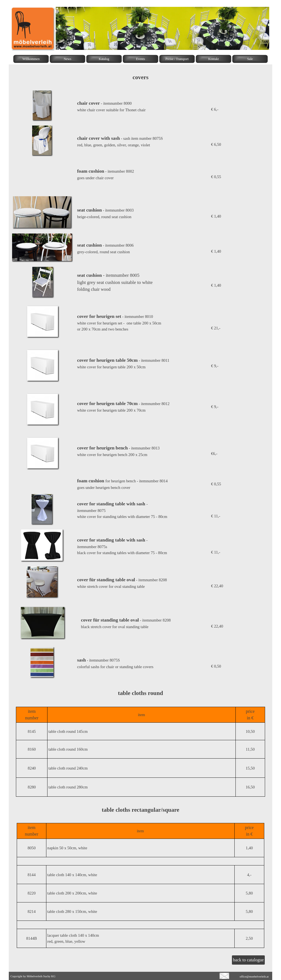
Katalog (104, 59)
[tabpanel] (140, 77)
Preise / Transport (177, 59)
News (67, 59)
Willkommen (31, 59)
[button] (43, 306)
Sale (250, 59)
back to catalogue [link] (248, 960)
